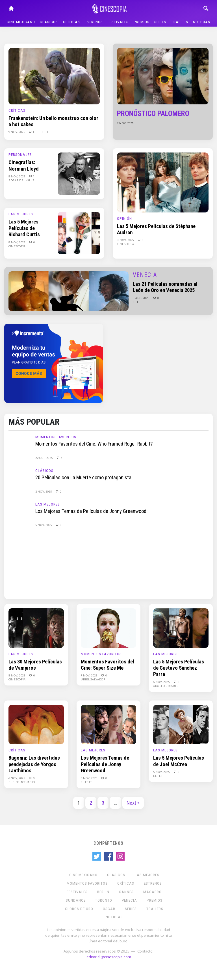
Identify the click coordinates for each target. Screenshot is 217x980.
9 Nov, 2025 (17, 132)
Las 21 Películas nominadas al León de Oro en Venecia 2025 (165, 287)
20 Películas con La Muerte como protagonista (83, 478)
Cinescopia (17, 246)
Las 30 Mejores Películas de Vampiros (35, 665)
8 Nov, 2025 (17, 176)
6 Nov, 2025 (162, 682)
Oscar (109, 909)
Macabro (152, 892)
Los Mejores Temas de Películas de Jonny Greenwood (91, 511)
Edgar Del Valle (21, 180)
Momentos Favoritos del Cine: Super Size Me (108, 665)
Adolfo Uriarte (166, 686)
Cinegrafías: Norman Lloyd (24, 166)
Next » (133, 803)
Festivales (118, 22)
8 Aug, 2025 (141, 298)
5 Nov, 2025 (44, 525)
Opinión (124, 219)
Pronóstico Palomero (153, 114)
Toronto (104, 900)
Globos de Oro (79, 909)
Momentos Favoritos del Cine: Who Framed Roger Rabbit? (94, 444)
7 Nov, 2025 (89, 675)
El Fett (43, 132)
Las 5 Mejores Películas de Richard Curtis (24, 228)
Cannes (126, 892)
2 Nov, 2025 (125, 123)
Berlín (103, 892)
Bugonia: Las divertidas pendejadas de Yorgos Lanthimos (34, 764)
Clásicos (49, 22)
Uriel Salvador (93, 679)
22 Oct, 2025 (44, 458)
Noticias (202, 22)
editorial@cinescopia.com (109, 957)
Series (160, 22)
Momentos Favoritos (56, 437)
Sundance (76, 900)
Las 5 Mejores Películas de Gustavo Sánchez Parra (179, 668)
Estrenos (94, 22)
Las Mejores (21, 214)
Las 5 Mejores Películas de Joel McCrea (179, 761)
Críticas (71, 22)
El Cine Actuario (22, 782)
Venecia (145, 275)
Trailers (180, 22)
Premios (142, 22)
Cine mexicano (21, 22)
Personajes (20, 155)
